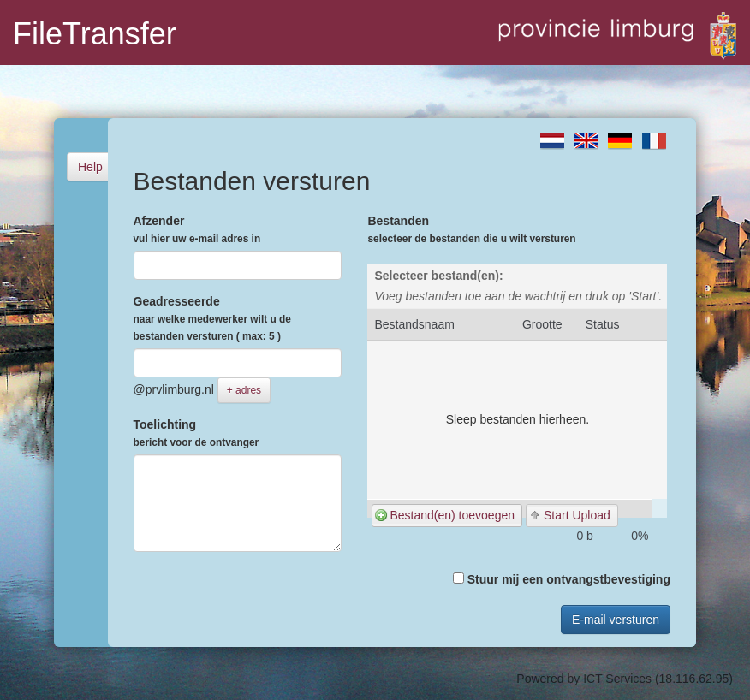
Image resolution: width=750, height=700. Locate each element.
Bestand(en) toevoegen (452, 515)
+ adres (244, 390)
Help (90, 167)
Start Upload (577, 515)
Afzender (197, 229)
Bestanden (471, 229)
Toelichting (196, 433)
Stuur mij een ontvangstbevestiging (562, 579)
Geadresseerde (212, 318)
